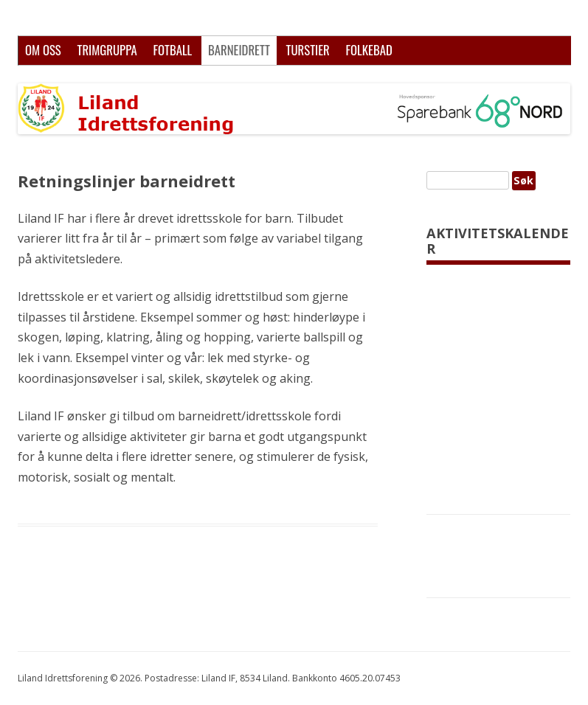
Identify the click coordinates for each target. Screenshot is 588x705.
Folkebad (369, 50)
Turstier (308, 50)
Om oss (43, 50)
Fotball (172, 50)
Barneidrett (239, 50)
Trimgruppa (107, 50)
